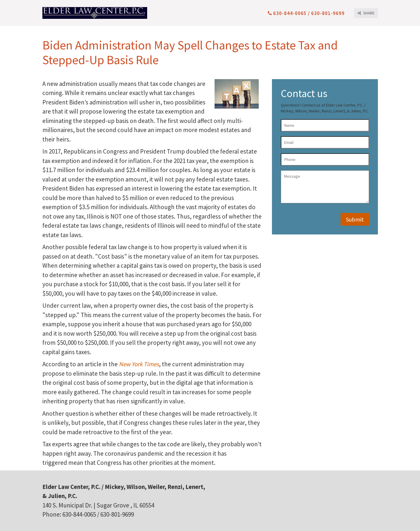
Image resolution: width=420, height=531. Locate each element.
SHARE (366, 13)
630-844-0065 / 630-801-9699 (306, 13)
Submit (355, 219)
